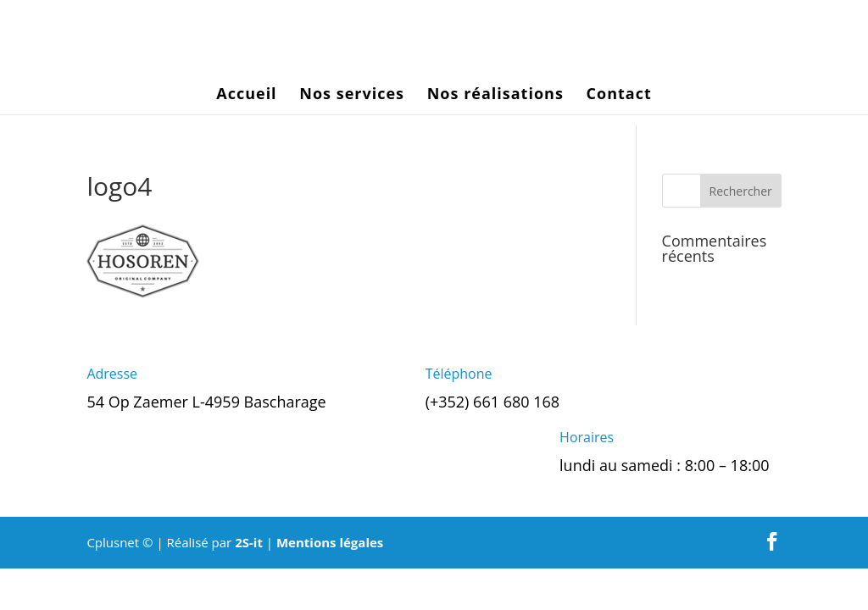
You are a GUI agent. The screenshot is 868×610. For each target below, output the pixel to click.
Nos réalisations (495, 95)
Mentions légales (330, 542)
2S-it (249, 542)
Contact (619, 95)
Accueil (246, 95)
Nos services (352, 95)
